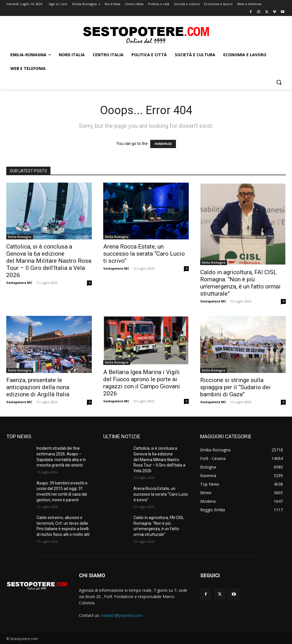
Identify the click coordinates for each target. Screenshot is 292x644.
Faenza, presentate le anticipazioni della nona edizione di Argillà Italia (38, 387)
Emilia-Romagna (20, 237)
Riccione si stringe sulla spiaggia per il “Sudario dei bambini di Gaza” (235, 387)
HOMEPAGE (163, 144)
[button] (279, 82)
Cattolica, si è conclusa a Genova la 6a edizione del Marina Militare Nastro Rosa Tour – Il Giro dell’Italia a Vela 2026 (49, 261)
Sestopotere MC (19, 283)
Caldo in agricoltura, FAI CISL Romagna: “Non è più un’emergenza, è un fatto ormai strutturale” (240, 283)
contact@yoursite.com (122, 615)
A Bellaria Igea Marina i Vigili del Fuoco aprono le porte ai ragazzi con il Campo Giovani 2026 (142, 383)
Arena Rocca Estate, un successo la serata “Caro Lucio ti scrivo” (144, 254)
